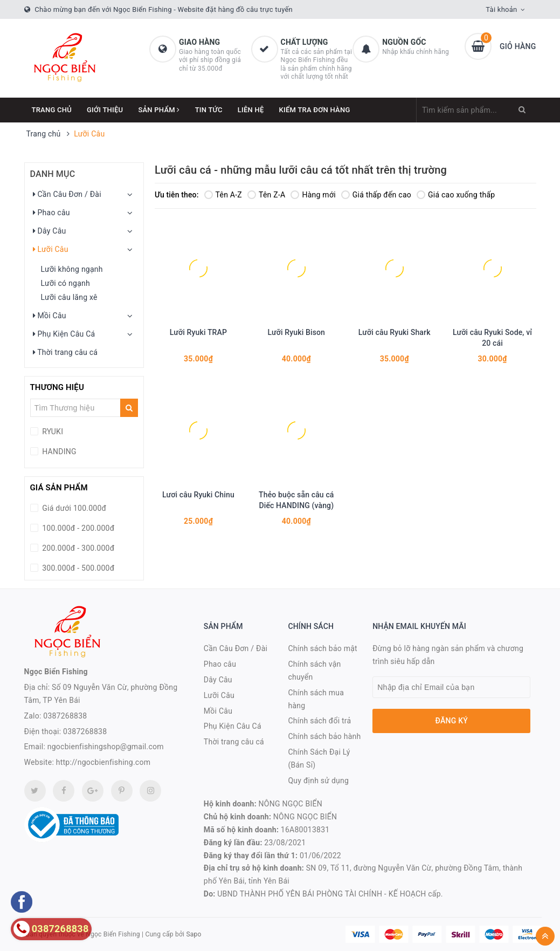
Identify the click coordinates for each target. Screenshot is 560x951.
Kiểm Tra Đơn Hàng (315, 110)
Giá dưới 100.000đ (74, 508)
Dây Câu (50, 231)
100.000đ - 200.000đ (78, 528)
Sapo (193, 934)
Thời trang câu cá (65, 352)
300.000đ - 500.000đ (78, 568)
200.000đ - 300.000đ (78, 548)
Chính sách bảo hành (324, 736)
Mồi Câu (50, 316)
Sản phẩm (159, 110)
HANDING (58, 451)
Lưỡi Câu (51, 249)
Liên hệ (251, 110)
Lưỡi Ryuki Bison (296, 332)
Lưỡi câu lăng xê (69, 297)
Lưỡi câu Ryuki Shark (395, 332)
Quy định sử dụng (318, 781)
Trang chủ (52, 110)
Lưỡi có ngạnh (65, 283)
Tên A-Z (223, 195)
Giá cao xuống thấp (456, 195)
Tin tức (209, 110)
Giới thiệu (105, 110)
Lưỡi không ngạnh (72, 269)
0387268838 (65, 716)
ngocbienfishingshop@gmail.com (106, 747)
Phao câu (51, 213)
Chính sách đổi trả (319, 721)
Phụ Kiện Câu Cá (64, 334)
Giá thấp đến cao (376, 195)
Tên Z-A (266, 195)
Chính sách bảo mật (322, 648)
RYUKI (52, 432)
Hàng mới (313, 195)
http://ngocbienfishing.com (103, 762)
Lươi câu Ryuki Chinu (198, 495)
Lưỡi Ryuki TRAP (198, 332)
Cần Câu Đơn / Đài (67, 194)
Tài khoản (501, 9)
